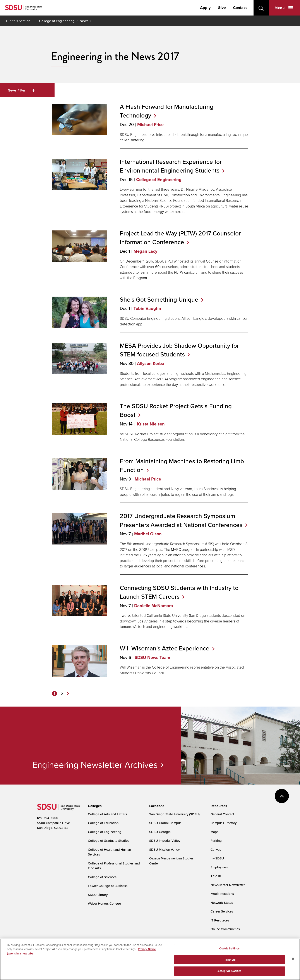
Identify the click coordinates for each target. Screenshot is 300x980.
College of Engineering (57, 21)
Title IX (216, 876)
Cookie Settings (139, 950)
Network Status (222, 903)
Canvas (216, 850)
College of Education (103, 823)
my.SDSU (217, 858)
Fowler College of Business (108, 886)
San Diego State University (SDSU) (174, 814)
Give (222, 8)
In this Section (20, 21)
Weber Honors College (104, 903)
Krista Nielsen (150, 424)
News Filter (21, 90)
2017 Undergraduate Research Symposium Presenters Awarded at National (184, 520)
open (261, 8)
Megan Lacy (145, 251)
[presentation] (94, 806)
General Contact (222, 814)
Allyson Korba (151, 363)
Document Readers (69, 950)
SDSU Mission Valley (164, 850)
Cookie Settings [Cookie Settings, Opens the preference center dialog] (229, 965)
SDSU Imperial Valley (165, 841)
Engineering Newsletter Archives (95, 764)
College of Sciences (102, 877)
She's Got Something (162, 299)
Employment (220, 867)
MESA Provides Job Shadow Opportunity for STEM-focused (179, 350)
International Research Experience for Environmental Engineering (172, 166)
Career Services (222, 911)
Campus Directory (224, 823)
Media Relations (222, 894)
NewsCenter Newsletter (228, 885)
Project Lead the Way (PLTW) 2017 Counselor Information (180, 238)
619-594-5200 (48, 818)
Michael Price (150, 124)
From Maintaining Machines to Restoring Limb (182, 465)
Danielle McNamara (154, 606)
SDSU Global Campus (165, 823)
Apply (205, 8)
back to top (282, 796)
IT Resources (220, 920)
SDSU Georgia (160, 832)
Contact (240, 8)
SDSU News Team (152, 657)
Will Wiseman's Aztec (167, 648)
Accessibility (42, 950)
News (84, 21)
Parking (216, 841)
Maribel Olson (148, 534)
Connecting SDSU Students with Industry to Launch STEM (179, 592)
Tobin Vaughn (147, 308)
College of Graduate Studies (109, 841)
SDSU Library (98, 895)
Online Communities (225, 929)
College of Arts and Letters (107, 814)
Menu (284, 8)
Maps (214, 832)
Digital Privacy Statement (105, 950)
